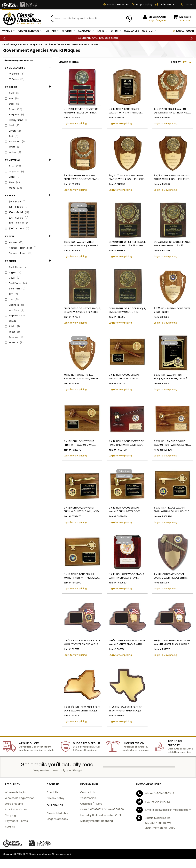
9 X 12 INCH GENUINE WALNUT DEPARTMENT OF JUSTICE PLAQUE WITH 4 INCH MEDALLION (82, 177)
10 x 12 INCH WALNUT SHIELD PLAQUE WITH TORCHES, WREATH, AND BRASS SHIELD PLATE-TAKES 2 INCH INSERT (82, 377)
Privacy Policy (55, 798)
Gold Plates (16, 239)
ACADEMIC (86, 31)
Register (162, 20)
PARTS (102, 31)
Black (13, 93)
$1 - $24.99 (15, 172)
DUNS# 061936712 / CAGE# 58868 (102, 809)
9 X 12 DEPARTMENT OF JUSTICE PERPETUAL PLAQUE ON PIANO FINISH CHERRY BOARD (81, 111)
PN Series (15, 74)
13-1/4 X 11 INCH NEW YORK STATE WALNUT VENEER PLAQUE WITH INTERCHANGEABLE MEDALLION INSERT (127, 642)
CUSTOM (149, 31)
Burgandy (14, 115)
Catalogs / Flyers (91, 804)
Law (12, 255)
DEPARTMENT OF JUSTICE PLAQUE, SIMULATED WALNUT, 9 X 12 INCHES (173, 244)
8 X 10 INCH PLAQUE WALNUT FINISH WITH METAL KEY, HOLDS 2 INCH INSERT (172, 510)
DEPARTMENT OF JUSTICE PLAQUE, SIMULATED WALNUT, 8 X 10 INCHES (127, 310)
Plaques (14, 203)
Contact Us (88, 792)
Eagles (13, 228)
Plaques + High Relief (21, 209)
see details (112, 38)
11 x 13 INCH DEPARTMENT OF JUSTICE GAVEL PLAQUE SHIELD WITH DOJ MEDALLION (171, 576)
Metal (13, 156)
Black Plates (16, 223)
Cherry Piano (16, 120)
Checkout (185, 20)
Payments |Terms (16, 821)
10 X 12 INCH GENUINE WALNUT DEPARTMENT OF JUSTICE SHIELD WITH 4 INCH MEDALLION (172, 111)
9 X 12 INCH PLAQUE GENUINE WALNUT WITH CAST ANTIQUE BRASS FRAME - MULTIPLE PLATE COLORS (126, 111)
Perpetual (15, 271)
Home (5, 44)
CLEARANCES (131, 31)
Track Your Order (16, 809)
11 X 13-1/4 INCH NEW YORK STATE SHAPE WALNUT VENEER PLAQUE (82, 709)
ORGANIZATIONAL (30, 31)
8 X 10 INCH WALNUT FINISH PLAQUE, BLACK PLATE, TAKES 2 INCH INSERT (171, 377)
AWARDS (8, 31)
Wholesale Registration (20, 798)
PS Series (15, 79)
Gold (13, 125)
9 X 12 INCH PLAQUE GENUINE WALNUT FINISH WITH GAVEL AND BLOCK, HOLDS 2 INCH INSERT (172, 443)
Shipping (10, 815)
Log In (152, 20)
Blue (12, 99)
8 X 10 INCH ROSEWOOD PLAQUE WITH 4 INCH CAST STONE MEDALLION (127, 576)
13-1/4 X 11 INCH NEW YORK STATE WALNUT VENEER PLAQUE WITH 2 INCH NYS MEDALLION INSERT (82, 642)
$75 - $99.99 (17, 189)
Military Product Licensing (97, 821)
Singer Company (57, 819)
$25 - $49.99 (17, 178)
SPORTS (69, 31)
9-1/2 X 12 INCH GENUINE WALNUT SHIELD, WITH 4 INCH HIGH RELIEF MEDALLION (172, 177)
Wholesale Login (15, 792)
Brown (14, 109)
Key (11, 250)
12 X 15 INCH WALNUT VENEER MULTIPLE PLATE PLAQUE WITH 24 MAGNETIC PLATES (82, 244)
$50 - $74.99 (17, 183)
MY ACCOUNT (157, 17)
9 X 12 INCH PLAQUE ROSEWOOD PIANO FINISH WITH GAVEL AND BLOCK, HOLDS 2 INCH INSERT (126, 443)
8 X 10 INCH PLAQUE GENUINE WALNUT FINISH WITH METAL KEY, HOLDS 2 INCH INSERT (81, 576)
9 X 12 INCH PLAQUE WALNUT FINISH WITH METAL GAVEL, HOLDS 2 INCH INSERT (82, 510)
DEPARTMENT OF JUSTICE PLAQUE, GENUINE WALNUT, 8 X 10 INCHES (82, 310)
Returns (10, 827)
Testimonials (88, 798)
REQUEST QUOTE (184, 31)
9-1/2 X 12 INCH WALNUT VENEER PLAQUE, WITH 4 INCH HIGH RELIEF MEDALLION (127, 177)
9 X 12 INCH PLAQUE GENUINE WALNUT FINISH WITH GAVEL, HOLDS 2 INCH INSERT (124, 377)
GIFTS (116, 31)
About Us (52, 792)
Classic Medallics (57, 813)
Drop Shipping (14, 804)
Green (13, 131)
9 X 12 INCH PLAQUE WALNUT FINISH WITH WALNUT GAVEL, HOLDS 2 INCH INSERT (79, 443)
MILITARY (52, 31)
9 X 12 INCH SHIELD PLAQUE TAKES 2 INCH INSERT (172, 310)
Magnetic (14, 151)
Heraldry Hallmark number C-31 (101, 815)
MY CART (185, 17)
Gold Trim (15, 244)
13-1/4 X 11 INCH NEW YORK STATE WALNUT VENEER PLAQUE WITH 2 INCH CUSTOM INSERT (172, 642)
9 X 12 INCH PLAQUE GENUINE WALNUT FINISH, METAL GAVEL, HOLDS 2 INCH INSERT (125, 510)
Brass (12, 104)
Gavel (13, 234)
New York (15, 266)
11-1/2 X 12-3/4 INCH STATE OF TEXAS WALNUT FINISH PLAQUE (125, 709)
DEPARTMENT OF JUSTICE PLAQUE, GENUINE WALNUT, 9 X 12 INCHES (127, 244)
